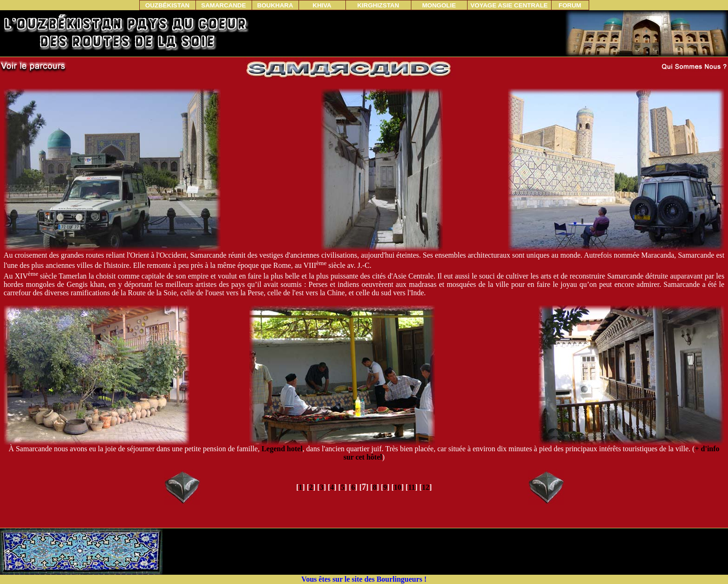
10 (397, 487)
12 (426, 487)
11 (412, 487)
